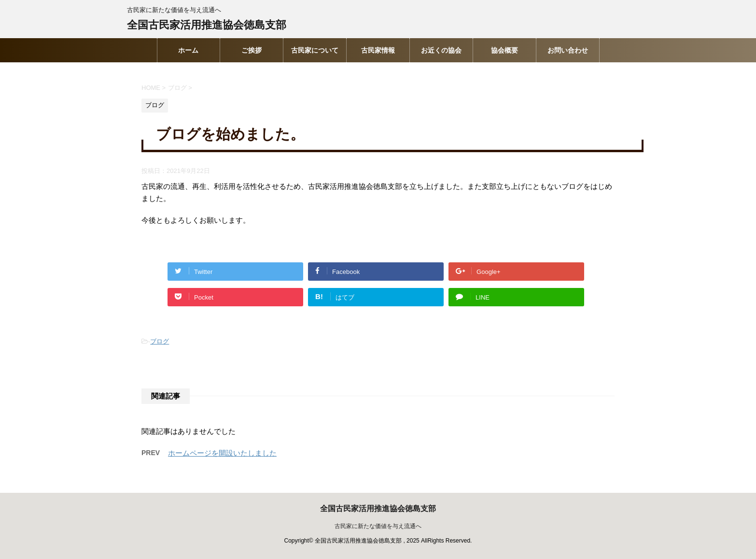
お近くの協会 (441, 50)
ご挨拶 (252, 50)
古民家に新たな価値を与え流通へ (378, 526)
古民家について (315, 50)
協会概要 (504, 50)
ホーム (188, 50)
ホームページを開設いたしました (222, 453)
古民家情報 (378, 50)
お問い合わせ (568, 50)
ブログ (160, 341)
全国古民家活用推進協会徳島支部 (207, 26)
